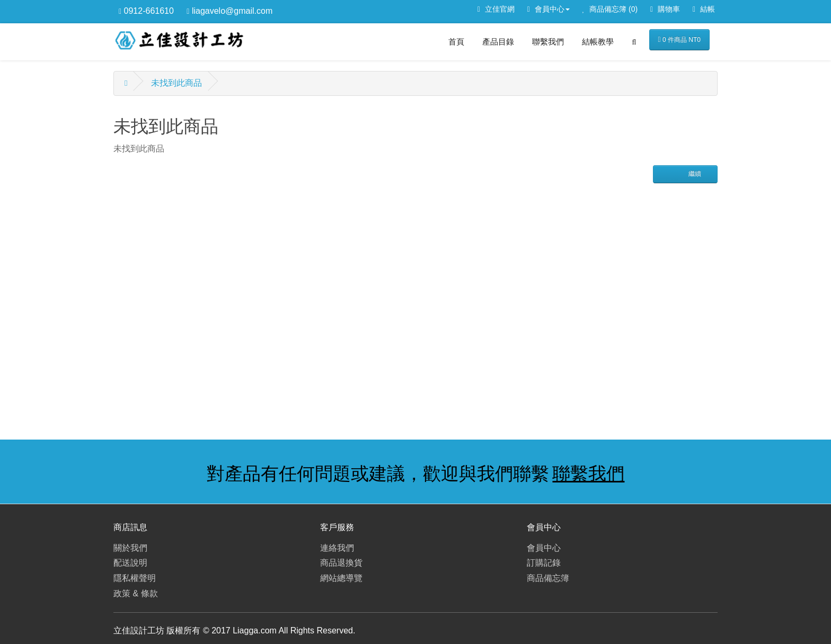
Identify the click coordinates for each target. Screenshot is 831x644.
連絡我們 (337, 548)
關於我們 (130, 548)
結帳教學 (598, 42)
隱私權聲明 (135, 578)
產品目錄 (498, 42)
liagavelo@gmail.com (229, 11)
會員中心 (544, 548)
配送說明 (130, 563)
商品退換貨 (341, 563)
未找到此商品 (176, 83)
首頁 (456, 42)
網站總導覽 (341, 578)
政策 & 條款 (136, 593)
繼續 (693, 174)
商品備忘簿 (548, 578)
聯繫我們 (548, 42)
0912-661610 (146, 11)
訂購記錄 (544, 563)
